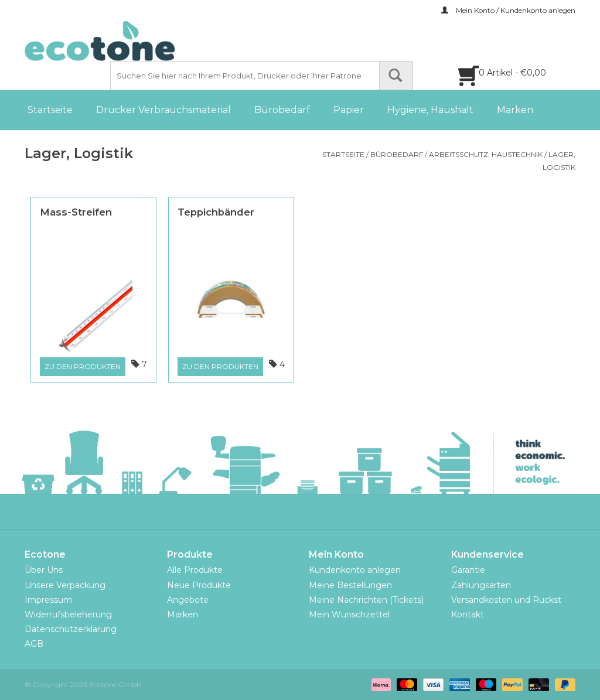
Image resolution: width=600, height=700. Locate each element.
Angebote (188, 600)
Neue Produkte (199, 585)
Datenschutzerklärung (71, 629)
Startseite (50, 110)
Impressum (48, 600)
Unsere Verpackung (65, 585)
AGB (34, 644)
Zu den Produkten (83, 366)
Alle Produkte (195, 570)
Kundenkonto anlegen (355, 570)
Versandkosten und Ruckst (506, 600)
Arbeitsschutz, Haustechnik (486, 154)
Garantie (468, 570)
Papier (349, 110)
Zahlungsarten (481, 585)
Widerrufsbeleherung (68, 614)
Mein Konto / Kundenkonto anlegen (508, 10)
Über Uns (44, 570)
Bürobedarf (282, 110)
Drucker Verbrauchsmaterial (163, 110)
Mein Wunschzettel (349, 614)
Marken (515, 110)
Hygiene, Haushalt (430, 110)
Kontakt (468, 614)
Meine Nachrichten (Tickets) (366, 600)
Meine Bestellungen (350, 585)
